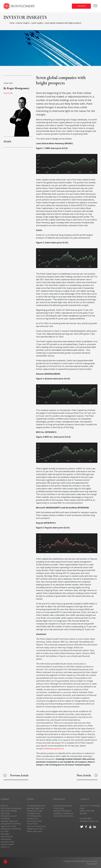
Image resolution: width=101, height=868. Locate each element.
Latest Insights (37, 23)
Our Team (5, 831)
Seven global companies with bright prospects (64, 23)
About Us (4, 806)
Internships (5, 834)
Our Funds (81, 6)
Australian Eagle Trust (36, 808)
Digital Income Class (35, 829)
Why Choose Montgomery (11, 808)
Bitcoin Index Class (34, 831)
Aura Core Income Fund (36, 826)
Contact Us (5, 847)
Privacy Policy (59, 808)
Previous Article (16, 775)
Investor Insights (23, 23)
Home (12, 23)
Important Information (62, 811)
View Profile (8, 93)
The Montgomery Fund (36, 806)
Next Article (87, 775)
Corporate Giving (7, 842)
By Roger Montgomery (16, 88)
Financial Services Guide (63, 806)
